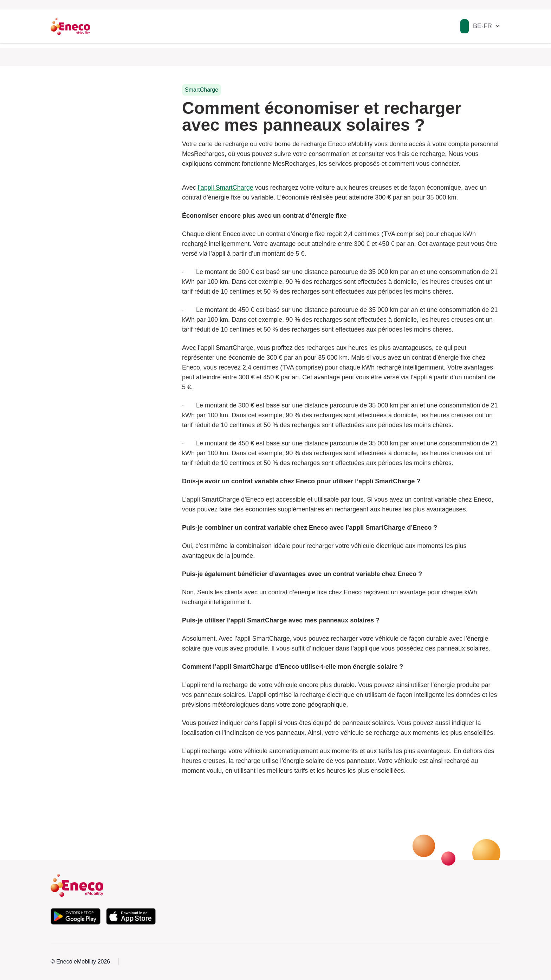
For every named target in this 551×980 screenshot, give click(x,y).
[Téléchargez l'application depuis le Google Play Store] (76, 916)
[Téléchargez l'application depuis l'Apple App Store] (131, 916)
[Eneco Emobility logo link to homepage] (70, 26)
